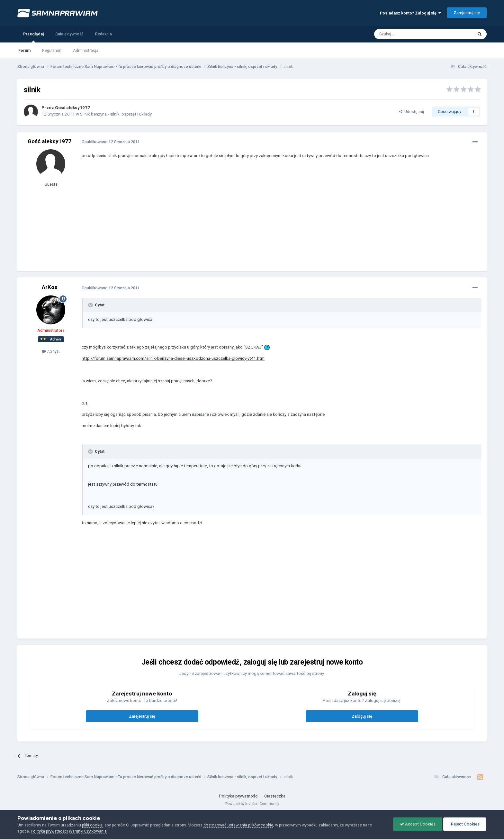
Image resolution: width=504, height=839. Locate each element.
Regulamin (52, 50)
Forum (24, 50)
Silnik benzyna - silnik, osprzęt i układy (116, 114)
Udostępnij (411, 112)
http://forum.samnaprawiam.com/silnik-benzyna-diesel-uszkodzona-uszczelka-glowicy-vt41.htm (173, 358)
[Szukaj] (409, 34)
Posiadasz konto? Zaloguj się (410, 13)
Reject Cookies (465, 824)
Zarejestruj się (467, 13)
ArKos (50, 287)
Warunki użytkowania (88, 831)
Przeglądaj (33, 37)
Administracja (86, 50)
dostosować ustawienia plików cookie (238, 825)
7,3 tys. (51, 351)
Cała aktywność (69, 34)
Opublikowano (111, 142)
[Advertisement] (199, 219)
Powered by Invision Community (252, 804)
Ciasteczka (275, 796)
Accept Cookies (418, 824)
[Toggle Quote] (91, 305)
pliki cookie (92, 825)
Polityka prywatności (239, 796)
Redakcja (104, 34)
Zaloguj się (362, 716)
